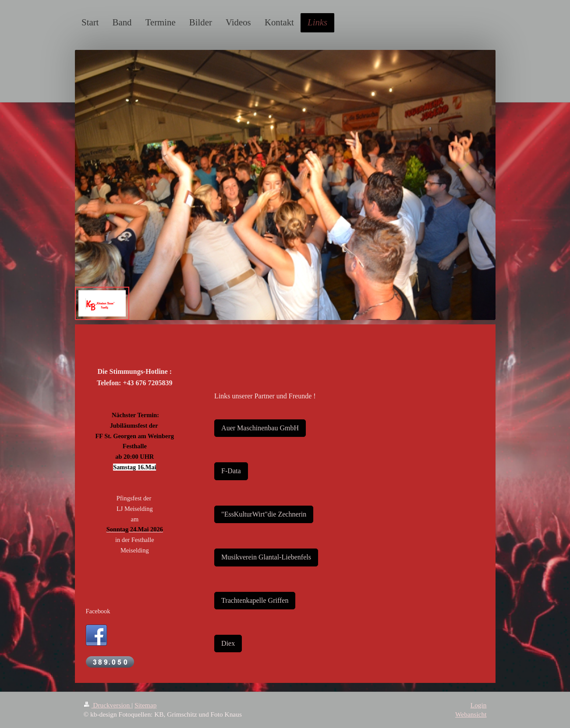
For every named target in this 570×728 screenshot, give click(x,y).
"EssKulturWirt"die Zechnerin (264, 514)
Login (479, 705)
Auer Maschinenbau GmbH (260, 428)
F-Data (231, 471)
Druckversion (108, 705)
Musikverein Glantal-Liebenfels (266, 557)
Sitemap (145, 705)
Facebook (98, 611)
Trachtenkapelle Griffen (255, 600)
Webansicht (471, 714)
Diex (228, 643)
